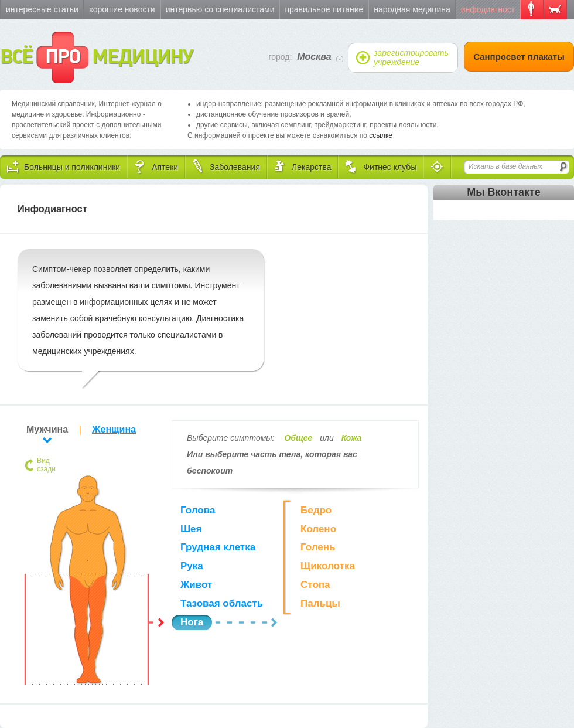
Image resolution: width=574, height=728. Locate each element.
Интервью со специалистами (220, 9)
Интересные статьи (42, 9)
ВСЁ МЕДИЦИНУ (96, 57)
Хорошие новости (122, 9)
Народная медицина (412, 9)
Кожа (352, 438)
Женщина (114, 429)
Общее (298, 438)
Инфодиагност (488, 9)
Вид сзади (46, 465)
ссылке (381, 135)
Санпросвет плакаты (519, 57)
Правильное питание (324, 9)
